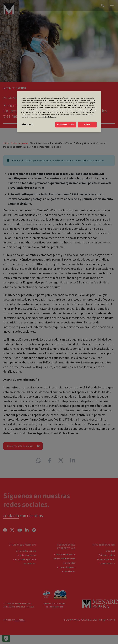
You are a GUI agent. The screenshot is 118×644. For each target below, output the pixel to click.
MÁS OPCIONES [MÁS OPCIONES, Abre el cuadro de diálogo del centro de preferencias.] (27, 124)
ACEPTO (87, 124)
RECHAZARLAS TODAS (66, 124)
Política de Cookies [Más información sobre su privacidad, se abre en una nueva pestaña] (49, 117)
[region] (59, 112)
